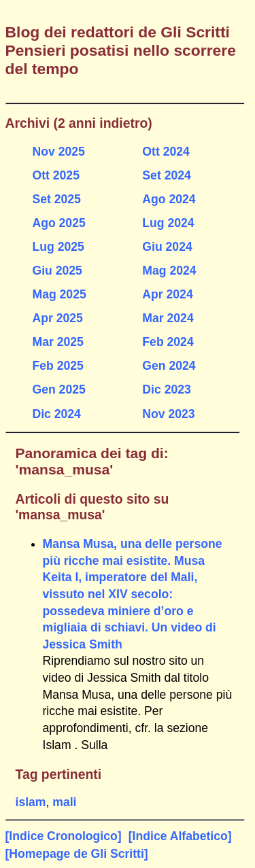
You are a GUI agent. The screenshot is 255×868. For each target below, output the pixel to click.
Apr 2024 (167, 294)
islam (31, 802)
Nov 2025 (59, 152)
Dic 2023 (166, 389)
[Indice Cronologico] (64, 836)
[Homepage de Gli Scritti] (77, 854)
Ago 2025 (59, 223)
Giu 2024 (167, 247)
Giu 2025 (57, 271)
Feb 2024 (168, 342)
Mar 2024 (168, 318)
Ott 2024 (166, 152)
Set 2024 (166, 175)
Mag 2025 (60, 294)
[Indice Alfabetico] (180, 836)
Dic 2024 (57, 414)
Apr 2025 (58, 318)
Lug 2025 (58, 247)
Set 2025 (57, 199)
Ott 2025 (56, 175)
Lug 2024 (168, 223)
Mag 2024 (169, 271)
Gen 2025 (59, 389)
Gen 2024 (169, 366)
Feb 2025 (58, 366)
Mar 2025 (58, 342)
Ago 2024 (169, 199)
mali (64, 802)
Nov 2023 (168, 414)
